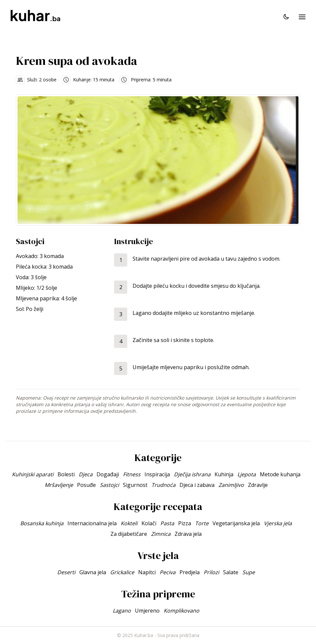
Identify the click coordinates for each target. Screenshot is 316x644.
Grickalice (122, 572)
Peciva (168, 572)
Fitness (132, 474)
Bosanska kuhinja (42, 523)
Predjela (190, 572)
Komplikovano (181, 611)
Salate (231, 572)
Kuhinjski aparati (33, 474)
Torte (202, 523)
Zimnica (161, 534)
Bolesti (66, 474)
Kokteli (129, 523)
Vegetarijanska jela (236, 523)
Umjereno (147, 611)
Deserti (66, 572)
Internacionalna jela (92, 523)
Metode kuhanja (280, 474)
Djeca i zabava (197, 485)
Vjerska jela (278, 523)
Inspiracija (157, 474)
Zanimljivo (231, 485)
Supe (249, 572)
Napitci (147, 572)
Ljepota (247, 474)
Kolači (149, 523)
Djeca (86, 474)
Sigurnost (135, 485)
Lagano (122, 611)
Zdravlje (258, 485)
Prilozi (211, 572)
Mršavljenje (59, 485)
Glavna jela (93, 572)
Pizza (185, 523)
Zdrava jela (188, 534)
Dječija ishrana (192, 474)
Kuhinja (224, 474)
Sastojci (109, 485)
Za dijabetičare (129, 534)
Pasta (167, 523)
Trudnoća (163, 485)
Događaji (108, 474)
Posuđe (86, 485)
